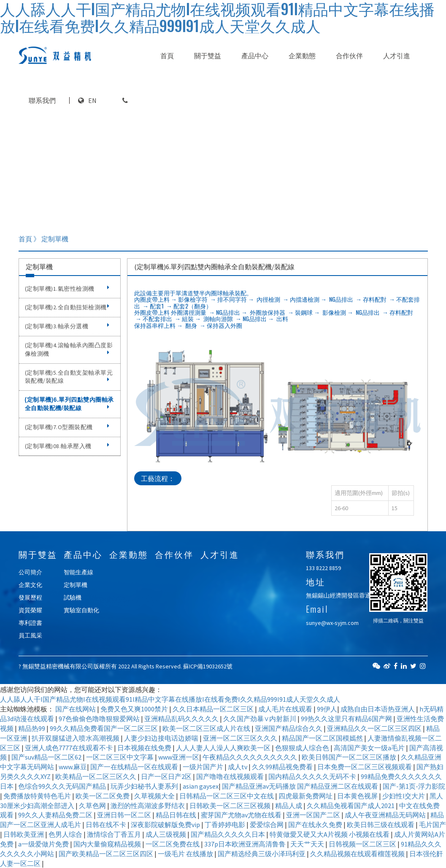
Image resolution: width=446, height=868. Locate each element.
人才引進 (397, 56)
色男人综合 (66, 834)
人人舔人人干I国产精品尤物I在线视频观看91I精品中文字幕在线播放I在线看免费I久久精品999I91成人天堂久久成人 (170, 699)
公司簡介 (30, 572)
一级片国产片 (204, 767)
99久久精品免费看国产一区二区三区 (104, 728)
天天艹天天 (308, 844)
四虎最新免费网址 (306, 796)
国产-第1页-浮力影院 (414, 786)
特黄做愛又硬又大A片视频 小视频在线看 (330, 834)
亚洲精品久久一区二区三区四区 (375, 728)
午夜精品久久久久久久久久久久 (250, 757)
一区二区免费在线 (173, 844)
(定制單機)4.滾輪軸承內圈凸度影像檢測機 (69, 349)
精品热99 (32, 728)
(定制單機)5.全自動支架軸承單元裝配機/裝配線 (69, 377)
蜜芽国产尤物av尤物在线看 (242, 815)
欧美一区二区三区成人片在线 (207, 728)
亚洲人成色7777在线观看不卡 (69, 748)
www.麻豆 (73, 767)
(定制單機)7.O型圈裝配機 (67, 427)
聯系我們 (42, 100)
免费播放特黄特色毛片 (38, 796)
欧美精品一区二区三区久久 (96, 776)
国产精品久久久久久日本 (228, 834)
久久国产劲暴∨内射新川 (260, 719)
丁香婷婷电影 (226, 825)
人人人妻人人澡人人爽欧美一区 (224, 748)
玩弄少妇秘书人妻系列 (145, 786)
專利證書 (30, 623)
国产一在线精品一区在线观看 (135, 767)
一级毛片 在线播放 (186, 854)
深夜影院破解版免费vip (166, 825)
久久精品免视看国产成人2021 (351, 806)
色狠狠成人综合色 (303, 748)
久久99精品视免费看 (283, 767)
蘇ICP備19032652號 (208, 666)
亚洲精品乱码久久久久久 (182, 719)
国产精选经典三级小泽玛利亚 (262, 854)
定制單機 (76, 585)
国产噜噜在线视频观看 (231, 776)
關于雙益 (208, 56)
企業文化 (30, 585)
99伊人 (327, 709)
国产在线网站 (76, 709)
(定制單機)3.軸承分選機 (67, 326)
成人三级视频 (166, 834)
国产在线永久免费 (316, 825)
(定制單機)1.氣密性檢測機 (67, 289)
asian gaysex (201, 786)
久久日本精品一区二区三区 (214, 709)
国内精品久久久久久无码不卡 (313, 776)
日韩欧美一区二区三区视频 (231, 806)
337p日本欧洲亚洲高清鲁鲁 (246, 844)
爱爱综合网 (267, 825)
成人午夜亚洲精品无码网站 (386, 815)
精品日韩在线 (177, 815)
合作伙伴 (349, 56)
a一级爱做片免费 (44, 844)
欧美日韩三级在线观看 (381, 825)
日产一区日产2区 (167, 776)
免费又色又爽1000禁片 (135, 709)
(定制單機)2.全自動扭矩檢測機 (67, 307)
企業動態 (302, 56)
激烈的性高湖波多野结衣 (148, 806)
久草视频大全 (155, 796)
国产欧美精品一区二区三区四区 (107, 854)
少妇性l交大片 (404, 796)
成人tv (238, 767)
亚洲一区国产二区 (314, 815)
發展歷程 (30, 598)
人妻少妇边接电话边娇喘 (162, 738)
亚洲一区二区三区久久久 (241, 738)
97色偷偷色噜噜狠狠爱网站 (100, 719)
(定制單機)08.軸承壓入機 (67, 446)
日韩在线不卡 (107, 825)
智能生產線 (78, 572)
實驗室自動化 (81, 610)
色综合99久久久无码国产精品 (63, 786)
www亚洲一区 (179, 757)
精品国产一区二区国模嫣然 (323, 738)
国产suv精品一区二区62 (47, 757)
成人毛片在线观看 (286, 709)
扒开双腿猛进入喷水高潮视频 (76, 738)
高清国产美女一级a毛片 (370, 748)
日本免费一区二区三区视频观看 (365, 767)
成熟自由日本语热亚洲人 (378, 709)
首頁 (167, 56)
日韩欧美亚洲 (24, 834)
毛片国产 (432, 825)
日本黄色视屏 (358, 796)
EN (92, 100)
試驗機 (73, 598)
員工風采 (30, 635)
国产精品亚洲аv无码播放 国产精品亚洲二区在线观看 (301, 786)
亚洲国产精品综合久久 (289, 728)
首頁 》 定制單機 (43, 239)
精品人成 (289, 806)
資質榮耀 (30, 610)
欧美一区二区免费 (103, 796)
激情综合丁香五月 (115, 834)
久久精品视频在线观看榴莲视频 (358, 854)
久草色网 (93, 806)
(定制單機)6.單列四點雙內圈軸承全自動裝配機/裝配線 (69, 404)
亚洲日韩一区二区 (125, 815)
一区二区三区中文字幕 (120, 757)
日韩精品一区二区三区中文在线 (227, 796)
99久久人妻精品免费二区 (56, 815)
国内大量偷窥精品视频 (108, 844)
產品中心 (255, 56)
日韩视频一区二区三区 (363, 844)
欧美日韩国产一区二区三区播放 (350, 757)
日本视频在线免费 (145, 748)
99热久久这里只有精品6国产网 (347, 719)
